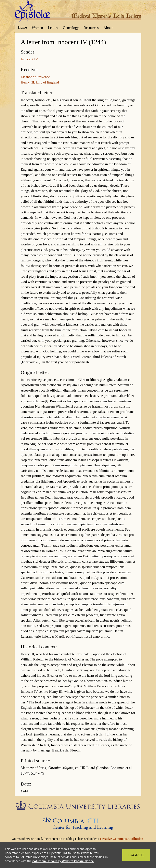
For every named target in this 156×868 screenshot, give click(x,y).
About (108, 28)
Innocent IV (29, 59)
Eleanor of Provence (35, 77)
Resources (91, 28)
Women (37, 28)
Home (22, 27)
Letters (53, 28)
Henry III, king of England (40, 82)
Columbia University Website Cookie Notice (63, 861)
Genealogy (71, 28)
